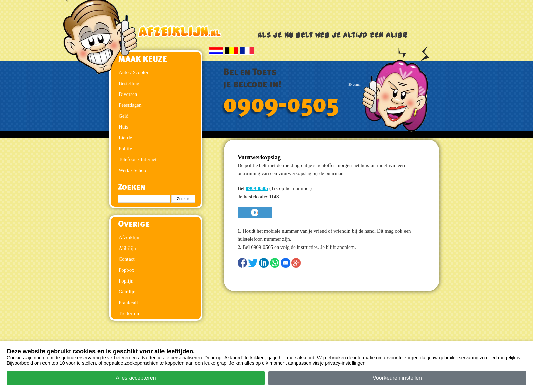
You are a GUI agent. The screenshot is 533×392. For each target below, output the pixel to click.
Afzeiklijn (129, 237)
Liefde (125, 138)
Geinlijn (127, 292)
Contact (127, 259)
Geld (124, 116)
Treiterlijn (129, 313)
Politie (125, 149)
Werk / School (133, 170)
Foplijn (126, 281)
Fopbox (126, 270)
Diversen (128, 94)
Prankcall (128, 303)
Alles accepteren (136, 378)
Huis (123, 127)
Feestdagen (130, 105)
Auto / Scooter (134, 72)
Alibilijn (127, 248)
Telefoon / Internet (137, 159)
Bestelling (129, 83)
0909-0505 (281, 104)
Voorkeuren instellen (397, 378)
